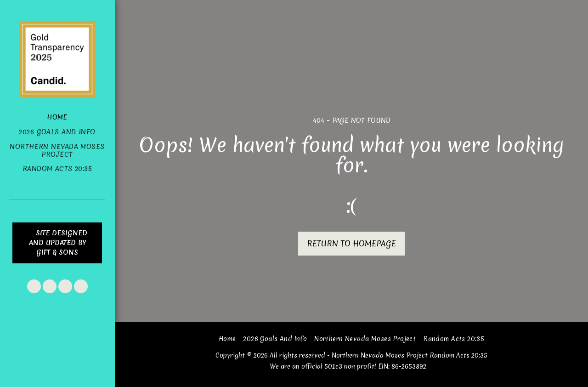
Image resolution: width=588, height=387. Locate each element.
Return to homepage (351, 244)
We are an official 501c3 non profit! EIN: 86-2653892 (348, 366)
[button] (34, 286)
